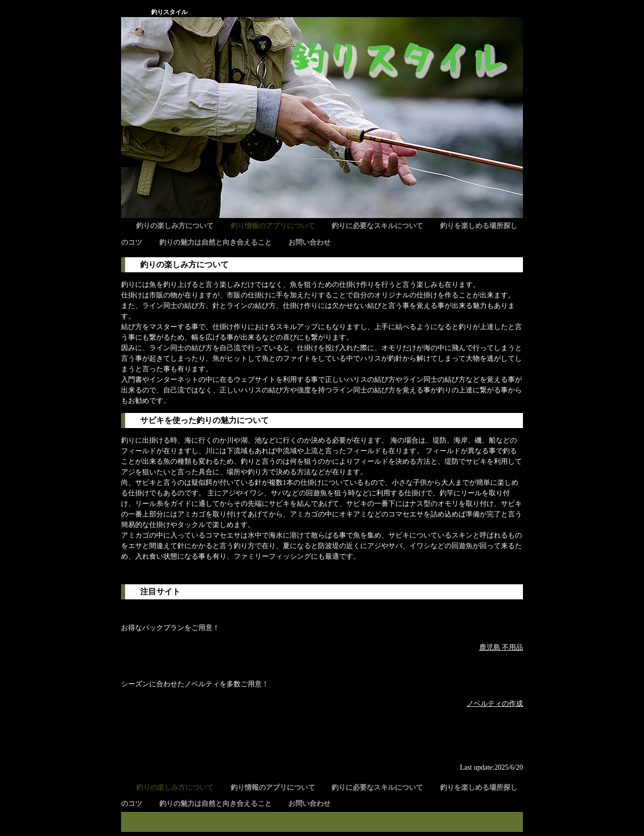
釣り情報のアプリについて (273, 226)
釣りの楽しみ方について (175, 226)
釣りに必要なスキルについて (377, 226)
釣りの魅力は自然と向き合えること (216, 242)
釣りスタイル (169, 12)
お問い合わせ (309, 242)
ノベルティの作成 (495, 704)
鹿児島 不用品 (501, 647)
